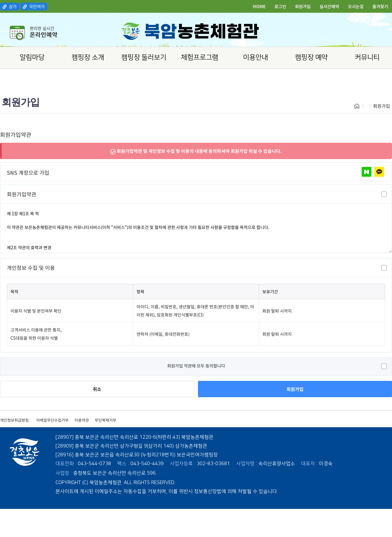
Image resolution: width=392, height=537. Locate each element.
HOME (259, 6)
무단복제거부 (106, 420)
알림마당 (32, 57)
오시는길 (356, 6)
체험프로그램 (200, 57)
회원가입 (303, 6)
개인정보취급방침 (14, 420)
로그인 (280, 6)
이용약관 (82, 420)
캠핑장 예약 (311, 57)
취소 (97, 389)
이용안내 (255, 57)
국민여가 (34, 6)
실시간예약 (329, 6)
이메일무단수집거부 (52, 420)
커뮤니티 (367, 57)
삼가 (10, 6)
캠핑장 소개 (88, 57)
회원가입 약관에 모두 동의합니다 (196, 366)
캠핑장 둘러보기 (144, 57)
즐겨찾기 (380, 6)
